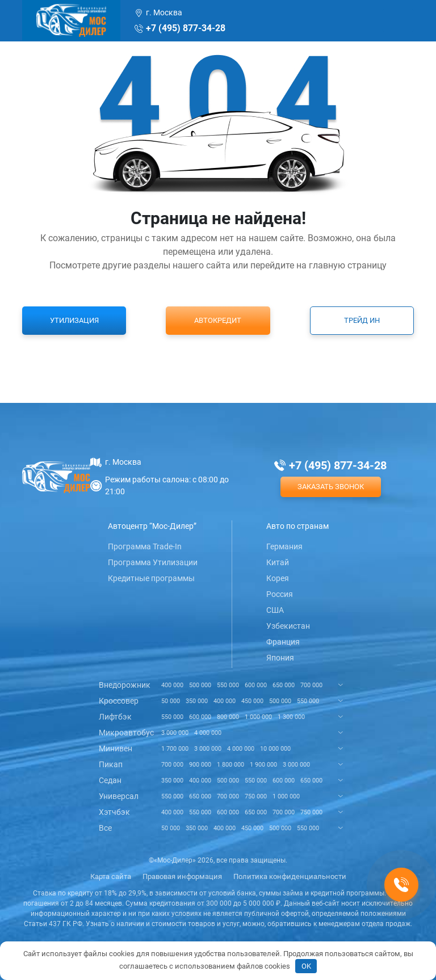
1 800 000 (230, 765)
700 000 (311, 685)
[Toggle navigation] (398, 20)
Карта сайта (111, 876)
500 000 (200, 685)
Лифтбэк (115, 717)
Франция (283, 642)
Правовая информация (182, 876)
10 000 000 (275, 749)
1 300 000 (291, 717)
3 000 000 (175, 733)
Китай (278, 562)
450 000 (252, 701)
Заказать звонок (331, 487)
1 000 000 (258, 717)
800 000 (228, 717)
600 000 (256, 685)
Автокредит (218, 320)
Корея (278, 578)
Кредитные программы (151, 578)
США (275, 610)
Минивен (116, 748)
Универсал (119, 796)
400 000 (172, 685)
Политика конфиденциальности (290, 876)
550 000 (228, 685)
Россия (280, 594)
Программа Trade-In (145, 546)
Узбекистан (288, 626)
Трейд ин (362, 320)
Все (105, 828)
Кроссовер (119, 701)
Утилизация (74, 320)
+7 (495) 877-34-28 (186, 28)
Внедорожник (125, 685)
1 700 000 (175, 749)
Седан (110, 780)
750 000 (256, 796)
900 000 (200, 765)
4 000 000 (208, 733)
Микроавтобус (126, 733)
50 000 (171, 701)
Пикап (111, 764)
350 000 (197, 701)
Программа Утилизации (153, 562)
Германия (284, 546)
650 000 (284, 685)
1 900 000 (263, 765)
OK (306, 966)
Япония (280, 658)
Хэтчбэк (114, 812)
